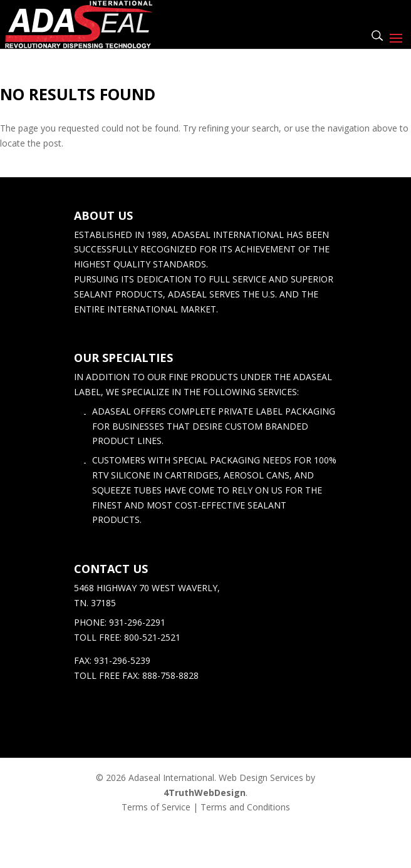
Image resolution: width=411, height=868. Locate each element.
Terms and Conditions (245, 807)
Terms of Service (156, 807)
